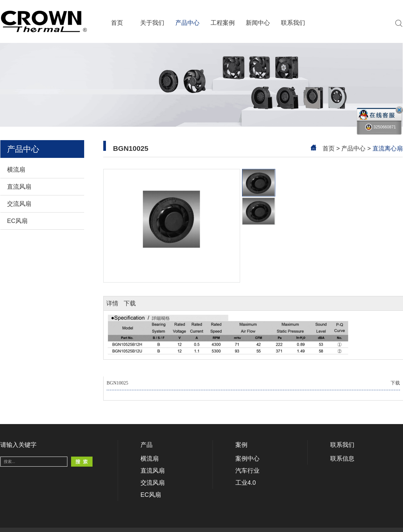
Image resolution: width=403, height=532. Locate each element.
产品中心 (187, 23)
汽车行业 (247, 471)
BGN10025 (253, 383)
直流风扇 (19, 187)
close (399, 110)
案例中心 (247, 459)
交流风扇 (19, 204)
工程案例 (223, 23)
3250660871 (381, 127)
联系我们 (293, 23)
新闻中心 (258, 23)
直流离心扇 (388, 149)
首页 (117, 23)
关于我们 (152, 23)
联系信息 (342, 459)
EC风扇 (17, 221)
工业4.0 (246, 483)
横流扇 (16, 170)
